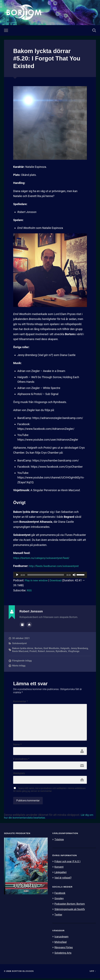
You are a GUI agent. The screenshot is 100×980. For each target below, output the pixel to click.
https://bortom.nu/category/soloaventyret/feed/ (43, 558)
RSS (29, 591)
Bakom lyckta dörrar (23, 648)
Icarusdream (62, 939)
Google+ (59, 901)
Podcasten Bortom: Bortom (71, 906)
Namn (17, 747)
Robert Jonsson (47, 651)
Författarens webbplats (29, 625)
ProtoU (33, 651)
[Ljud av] (74, 575)
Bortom (39, 648)
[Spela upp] (17, 575)
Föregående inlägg (22, 661)
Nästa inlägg (19, 666)
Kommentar (21, 702)
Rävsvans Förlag (64, 949)
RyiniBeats (62, 651)
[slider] (46, 575)
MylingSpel (61, 944)
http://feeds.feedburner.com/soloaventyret (55, 566)
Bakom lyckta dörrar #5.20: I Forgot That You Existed (49, 59)
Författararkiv (22, 625)
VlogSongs (75, 651)
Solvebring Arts (63, 954)
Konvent (59, 870)
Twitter (59, 917)
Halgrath (65, 648)
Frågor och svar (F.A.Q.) (68, 864)
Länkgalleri (61, 875)
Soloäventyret (20, 643)
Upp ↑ (93, 973)
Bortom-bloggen (23, 973)
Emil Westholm (52, 648)
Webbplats (19, 776)
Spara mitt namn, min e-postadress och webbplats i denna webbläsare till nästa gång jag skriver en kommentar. (49, 793)
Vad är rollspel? (63, 880)
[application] (50, 575)
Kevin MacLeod (20, 651)
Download (57, 580)
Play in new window (37, 580)
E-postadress (21, 761)
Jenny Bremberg (80, 648)
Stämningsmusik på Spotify (71, 911)
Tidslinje (59, 843)
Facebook (60, 895)
